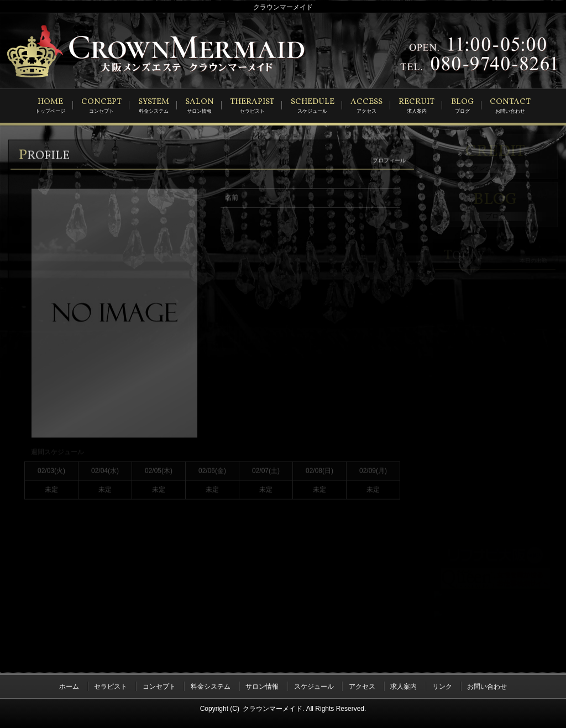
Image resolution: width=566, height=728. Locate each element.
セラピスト (111, 685)
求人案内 (403, 685)
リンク (442, 685)
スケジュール (314, 685)
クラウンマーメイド (272, 706)
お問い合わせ (487, 685)
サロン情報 (262, 685)
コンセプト (159, 685)
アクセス (362, 685)
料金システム (211, 685)
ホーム (69, 685)
